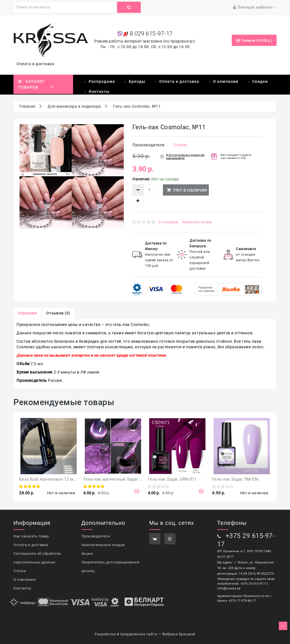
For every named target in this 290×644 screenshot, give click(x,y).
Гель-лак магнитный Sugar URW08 (118, 479)
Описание (28, 313)
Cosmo (181, 145)
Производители (96, 536)
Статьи (20, 571)
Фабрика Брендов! (179, 634)
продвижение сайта (139, 634)
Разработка (105, 634)
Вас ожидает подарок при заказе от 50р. (236, 156)
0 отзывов (169, 222)
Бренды (137, 81)
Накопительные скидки (103, 545)
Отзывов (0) (58, 313)
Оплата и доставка (37, 64)
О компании (226, 81)
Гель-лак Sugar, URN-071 (172, 479)
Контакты (99, 91)
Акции (87, 553)
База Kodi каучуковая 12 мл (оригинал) (59, 479)
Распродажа (102, 81)
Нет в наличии (187, 190)
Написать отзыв (197, 222)
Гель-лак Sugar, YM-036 (235, 479)
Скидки (260, 81)
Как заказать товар (31, 536)
